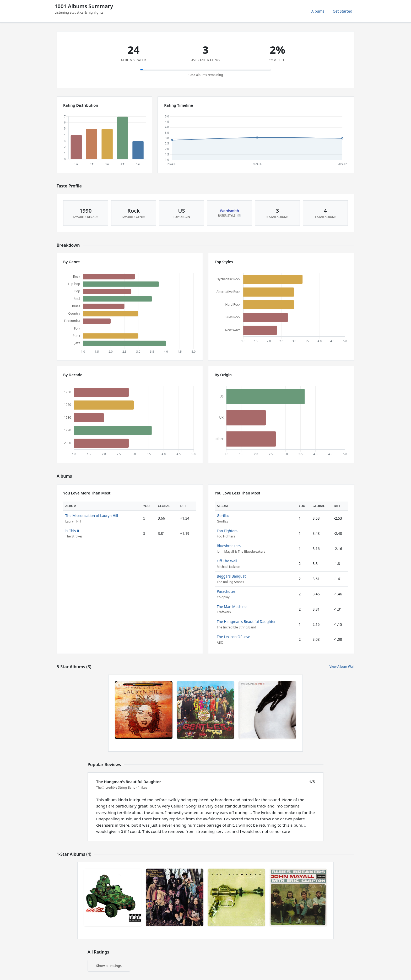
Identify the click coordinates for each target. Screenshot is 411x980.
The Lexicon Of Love (234, 637)
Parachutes (226, 591)
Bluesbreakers (229, 546)
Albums (318, 11)
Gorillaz (223, 516)
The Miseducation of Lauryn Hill (92, 516)
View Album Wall (342, 667)
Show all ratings (109, 966)
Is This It (72, 531)
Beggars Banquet (231, 576)
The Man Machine (232, 607)
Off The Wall (227, 561)
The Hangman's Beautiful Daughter (246, 621)
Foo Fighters (227, 531)
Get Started (342, 11)
